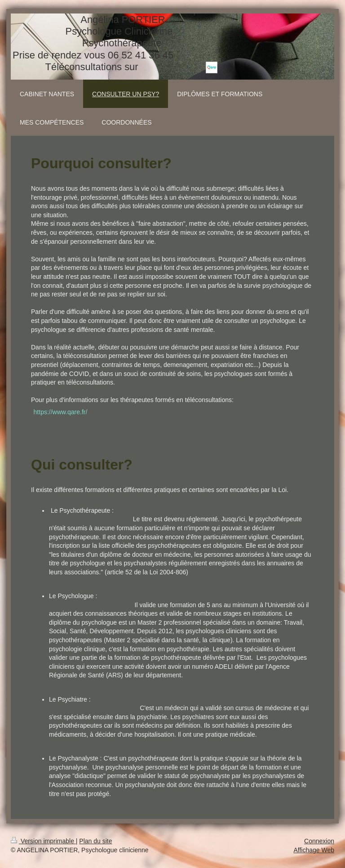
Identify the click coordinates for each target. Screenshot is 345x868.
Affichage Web (314, 850)
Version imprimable (43, 841)
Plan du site (95, 841)
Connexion (319, 841)
